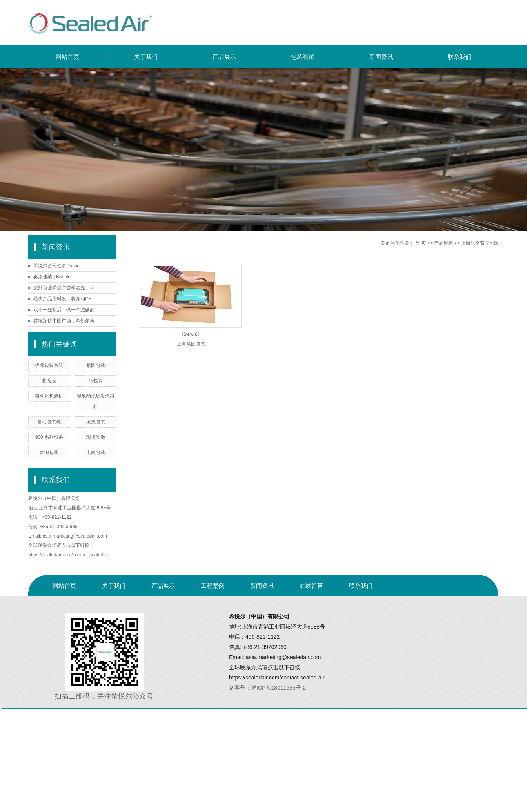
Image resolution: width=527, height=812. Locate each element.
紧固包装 (96, 365)
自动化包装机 (49, 396)
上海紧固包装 (191, 344)
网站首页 (67, 57)
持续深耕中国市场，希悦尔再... (66, 321)
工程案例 (213, 586)
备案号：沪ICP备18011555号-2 (267, 688)
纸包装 (96, 381)
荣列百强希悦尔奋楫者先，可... (66, 288)
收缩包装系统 (49, 365)
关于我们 (146, 57)
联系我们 (460, 57)
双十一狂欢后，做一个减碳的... (66, 310)
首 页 (421, 243)
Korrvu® (191, 334)
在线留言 (311, 586)
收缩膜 (49, 381)
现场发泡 (96, 437)
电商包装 (96, 452)
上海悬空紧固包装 (480, 243)
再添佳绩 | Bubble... (54, 277)
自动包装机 (49, 422)
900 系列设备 (49, 437)
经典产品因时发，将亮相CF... (64, 299)
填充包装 (96, 422)
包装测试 (303, 57)
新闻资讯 (381, 57)
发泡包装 (49, 452)
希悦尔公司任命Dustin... (58, 266)
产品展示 (224, 57)
